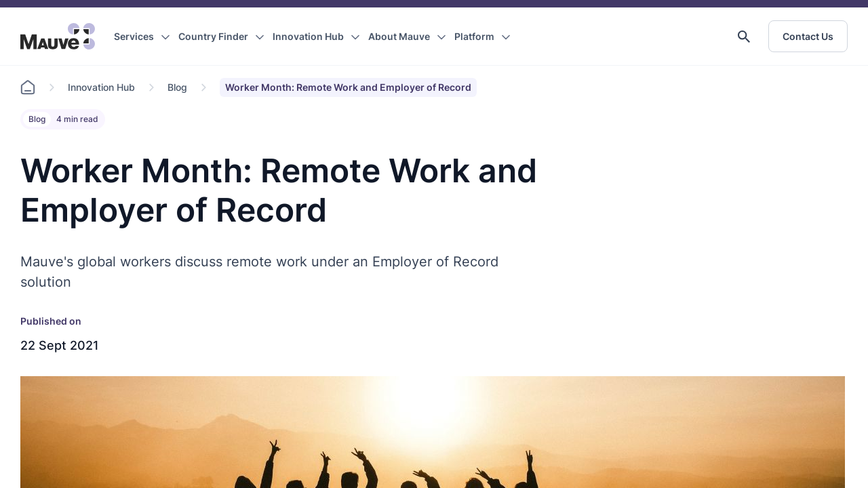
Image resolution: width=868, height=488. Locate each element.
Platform (474, 36)
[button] (744, 37)
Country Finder (213, 36)
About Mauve (399, 36)
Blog (177, 87)
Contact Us (808, 36)
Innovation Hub (308, 36)
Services (134, 36)
